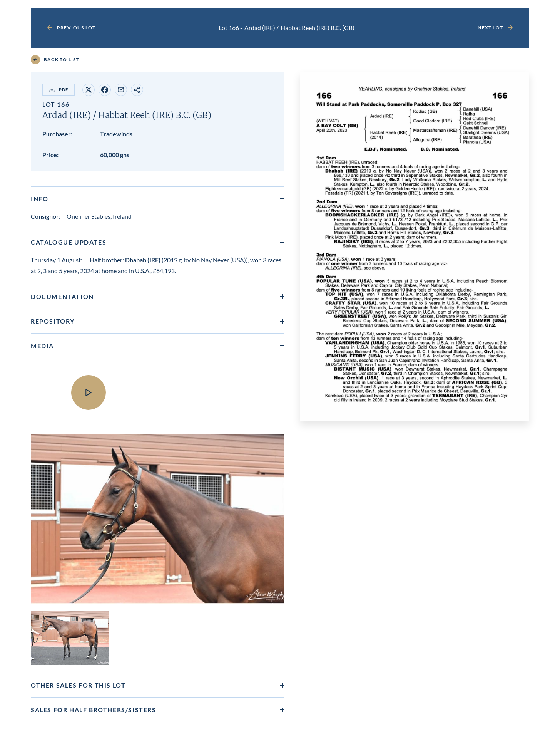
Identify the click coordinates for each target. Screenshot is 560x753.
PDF (59, 90)
